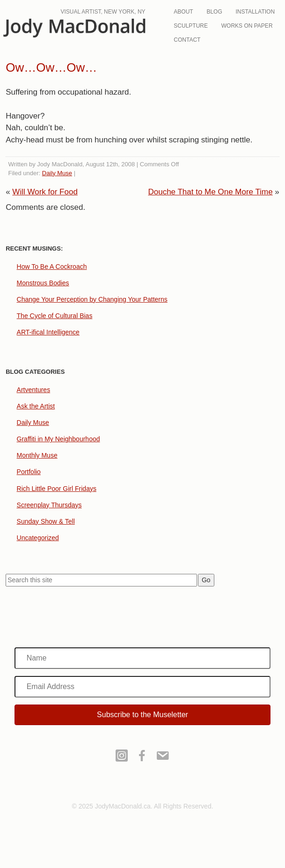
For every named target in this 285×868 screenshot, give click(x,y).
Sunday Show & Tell (46, 521)
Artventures (34, 390)
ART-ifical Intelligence (48, 332)
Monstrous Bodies (43, 283)
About (183, 12)
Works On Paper (247, 26)
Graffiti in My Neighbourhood (58, 439)
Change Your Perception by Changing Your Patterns (92, 299)
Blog (214, 12)
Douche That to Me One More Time (210, 192)
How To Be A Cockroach (52, 267)
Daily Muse (57, 173)
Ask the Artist (36, 406)
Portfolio (29, 472)
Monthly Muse (37, 455)
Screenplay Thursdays (49, 505)
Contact (187, 40)
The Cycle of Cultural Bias (55, 316)
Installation (256, 12)
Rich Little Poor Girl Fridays (57, 489)
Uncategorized (38, 538)
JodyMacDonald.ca (80, 29)
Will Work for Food (45, 192)
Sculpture (191, 26)
